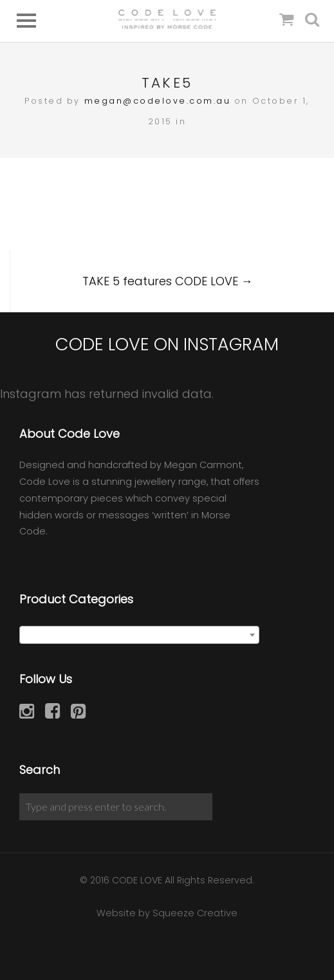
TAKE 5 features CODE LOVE (168, 281)
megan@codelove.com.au (158, 101)
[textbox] (139, 636)
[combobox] (139, 635)
